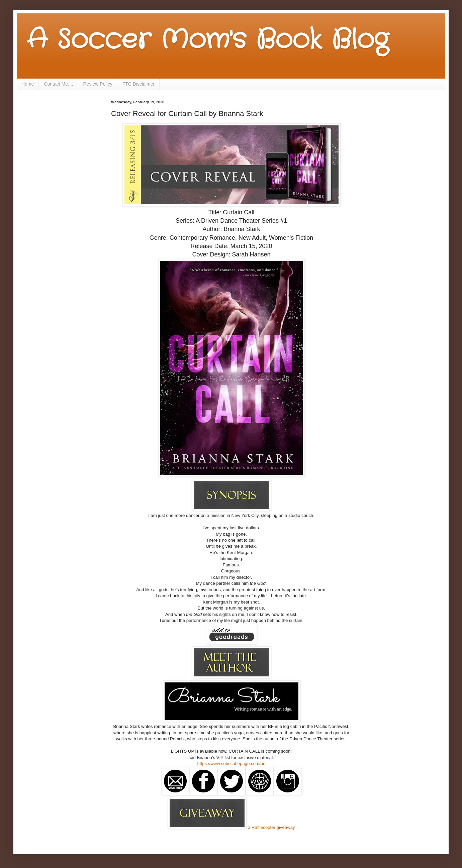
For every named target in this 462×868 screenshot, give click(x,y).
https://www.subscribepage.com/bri (232, 764)
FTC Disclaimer (138, 84)
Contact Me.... (58, 84)
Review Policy (98, 84)
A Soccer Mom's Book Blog (208, 40)
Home (28, 84)
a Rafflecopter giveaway (271, 827)
